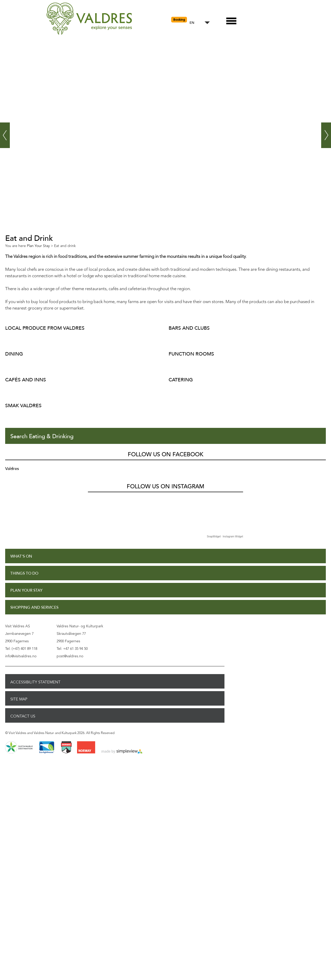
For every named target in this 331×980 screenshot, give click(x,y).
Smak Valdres (23, 406)
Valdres (12, 469)
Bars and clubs (189, 328)
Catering (181, 380)
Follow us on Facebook (165, 454)
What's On (21, 556)
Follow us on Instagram (165, 487)
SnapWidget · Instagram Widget (225, 537)
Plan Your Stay (26, 591)
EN (192, 23)
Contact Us (23, 716)
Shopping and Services (34, 608)
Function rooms (191, 354)
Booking (179, 20)
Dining (14, 354)
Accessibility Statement (35, 682)
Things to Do (24, 573)
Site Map (19, 699)
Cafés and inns (26, 380)
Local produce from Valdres (45, 328)
